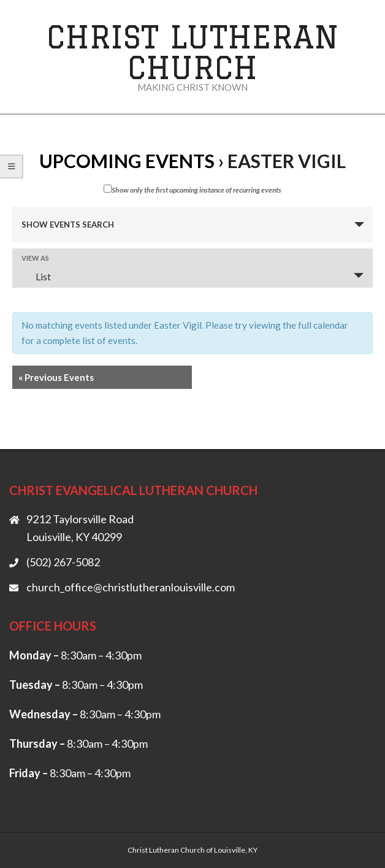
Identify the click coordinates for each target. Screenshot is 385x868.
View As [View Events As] (35, 258)
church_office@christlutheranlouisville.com (131, 587)
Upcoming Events (127, 161)
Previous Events (56, 377)
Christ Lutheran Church (193, 52)
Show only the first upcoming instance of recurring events (192, 190)
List (36, 276)
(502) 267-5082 (63, 562)
